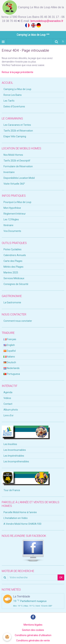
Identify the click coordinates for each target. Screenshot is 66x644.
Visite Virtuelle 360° (14, 184)
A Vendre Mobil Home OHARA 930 (22, 524)
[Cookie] (7, 637)
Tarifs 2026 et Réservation (18, 131)
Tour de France (12, 490)
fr (63, 42)
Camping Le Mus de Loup (17, 89)
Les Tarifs (9, 101)
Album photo (11, 410)
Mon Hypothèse (12, 208)
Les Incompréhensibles (16, 462)
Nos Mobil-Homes (13, 155)
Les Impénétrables (14, 456)
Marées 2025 (11, 273)
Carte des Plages (13, 261)
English (9, 345)
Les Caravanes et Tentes (17, 125)
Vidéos (7, 398)
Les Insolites (10, 444)
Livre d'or (9, 415)
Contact (8, 404)
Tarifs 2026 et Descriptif (17, 161)
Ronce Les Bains (13, 95)
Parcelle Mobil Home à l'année (20, 512)
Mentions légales (33, 625)
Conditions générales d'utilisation (33, 635)
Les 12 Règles (11, 219)
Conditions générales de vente (33, 640)
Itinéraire (8, 225)
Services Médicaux (14, 278)
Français (10, 339)
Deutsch (10, 362)
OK (61, 577)
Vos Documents (12, 231)
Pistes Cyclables (12, 249)
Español (10, 351)
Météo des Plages (13, 267)
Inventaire (9, 172)
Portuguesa (12, 374)
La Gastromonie (12, 302)
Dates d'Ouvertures (14, 106)
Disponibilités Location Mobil (19, 178)
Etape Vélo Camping (15, 136)
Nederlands (12, 368)
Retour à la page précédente (18, 72)
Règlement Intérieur (15, 214)
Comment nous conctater (18, 321)
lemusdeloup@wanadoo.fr (47, 21)
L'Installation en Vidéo (16, 518)
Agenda (8, 392)
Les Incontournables (15, 450)
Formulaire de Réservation (18, 166)
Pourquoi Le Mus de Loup (17, 202)
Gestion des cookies (33, 630)
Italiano (9, 357)
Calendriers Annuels (15, 255)
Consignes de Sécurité (16, 284)
